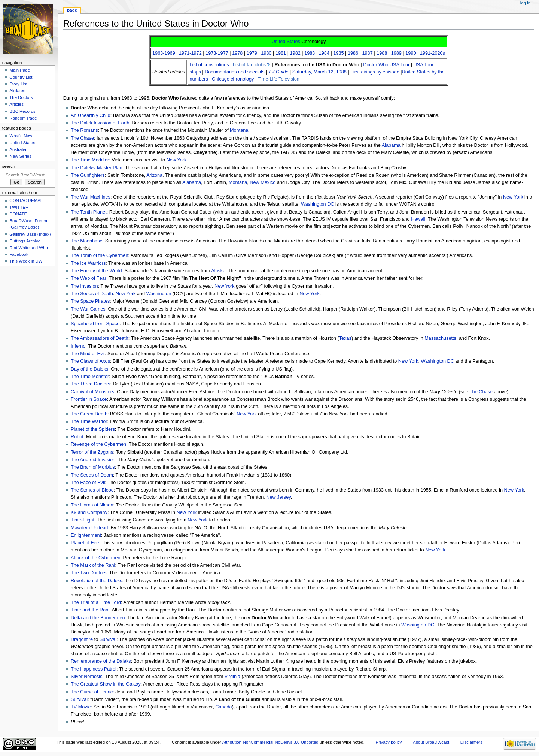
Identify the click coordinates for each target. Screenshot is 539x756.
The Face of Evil (88, 483)
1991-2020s (433, 53)
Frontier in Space (89, 399)
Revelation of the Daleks (97, 581)
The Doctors (21, 97)
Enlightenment (86, 535)
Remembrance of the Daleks (101, 661)
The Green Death (89, 414)
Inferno (78, 346)
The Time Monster (90, 377)
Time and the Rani (90, 610)
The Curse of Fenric (92, 692)
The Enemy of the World (96, 271)
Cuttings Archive (25, 241)
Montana (239, 130)
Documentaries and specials (235, 72)
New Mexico (263, 182)
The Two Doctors (89, 573)
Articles (16, 104)
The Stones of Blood (92, 490)
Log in (525, 3)
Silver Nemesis (87, 677)
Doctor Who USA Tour (386, 65)
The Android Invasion (93, 460)
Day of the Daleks (89, 369)
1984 (324, 53)
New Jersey (278, 497)
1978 (237, 53)
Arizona (154, 175)
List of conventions (209, 65)
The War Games (88, 309)
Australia (18, 149)
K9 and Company (89, 512)
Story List (18, 84)
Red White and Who (29, 248)
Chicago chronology (233, 79)
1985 (338, 53)
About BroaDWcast (431, 742)
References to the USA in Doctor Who (317, 65)
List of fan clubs (249, 65)
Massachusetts (440, 338)
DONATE (18, 214)
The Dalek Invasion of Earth (100, 123)
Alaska (218, 271)
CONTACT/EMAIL (27, 200)
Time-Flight (83, 520)
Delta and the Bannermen (98, 618)
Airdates (17, 91)
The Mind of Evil (88, 354)
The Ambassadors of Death (100, 338)
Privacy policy (389, 742)
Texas (345, 338)
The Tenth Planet (89, 212)
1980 (266, 53)
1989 (396, 53)
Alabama (391, 145)
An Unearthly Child (91, 115)
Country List (21, 77)
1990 (411, 53)
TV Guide (278, 72)
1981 (281, 53)
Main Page (20, 70)
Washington (159, 294)
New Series (20, 156)
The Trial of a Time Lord (96, 602)
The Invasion (84, 286)
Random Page (23, 118)
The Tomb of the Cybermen (100, 255)
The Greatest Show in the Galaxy (106, 684)
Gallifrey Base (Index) (30, 234)
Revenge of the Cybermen (98, 444)
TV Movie (81, 707)
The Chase (82, 138)
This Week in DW (26, 261)
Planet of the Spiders (93, 429)
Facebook (19, 254)
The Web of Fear (89, 278)
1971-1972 (190, 53)
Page (72, 10)
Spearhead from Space (95, 324)
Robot (77, 437)
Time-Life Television (278, 79)
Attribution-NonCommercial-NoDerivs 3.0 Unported (270, 742)
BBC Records (22, 111)
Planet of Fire (85, 543)
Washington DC (317, 204)
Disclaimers (471, 742)
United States (286, 42)
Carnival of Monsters (92, 392)
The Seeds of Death (92, 294)
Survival (108, 639)
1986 (353, 53)
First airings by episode (375, 72)
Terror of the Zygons (92, 452)
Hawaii (418, 219)
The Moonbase (87, 241)
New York (177, 160)
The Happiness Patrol (94, 669)
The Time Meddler (90, 160)
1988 (382, 53)
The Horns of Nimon (92, 505)
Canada (223, 707)
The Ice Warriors (88, 263)
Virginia (232, 677)
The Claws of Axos (90, 361)
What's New (21, 136)
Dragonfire (82, 639)
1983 (310, 53)
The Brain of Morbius (93, 467)
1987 (368, 53)
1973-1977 (217, 53)
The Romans (84, 130)
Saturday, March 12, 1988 (319, 72)
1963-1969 (164, 53)
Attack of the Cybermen (96, 558)
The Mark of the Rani (93, 565)
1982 (295, 53)
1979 (252, 53)
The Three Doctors (91, 384)
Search (9, 166)
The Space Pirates (90, 301)
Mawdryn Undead (89, 528)
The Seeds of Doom (92, 475)
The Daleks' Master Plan (97, 168)
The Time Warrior (89, 421)
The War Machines (91, 197)
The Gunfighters (88, 175)
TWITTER (19, 207)
